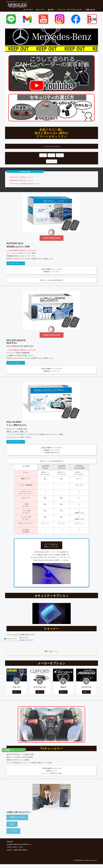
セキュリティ (41, 10)
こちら (55, 651)
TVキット (60, 155)
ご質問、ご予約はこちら (14, 750)
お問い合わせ (90, 10)
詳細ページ (17, 692)
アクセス (13, 831)
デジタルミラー (52, 161)
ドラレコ (51, 155)
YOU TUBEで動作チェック (16, 263)
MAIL (12, 824)
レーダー (43, 155)
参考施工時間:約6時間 (51, 238)
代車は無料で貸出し (11, 639)
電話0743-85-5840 (17, 817)
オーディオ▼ (28, 10)
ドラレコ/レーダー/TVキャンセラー (70, 10)
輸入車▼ (51, 10)
